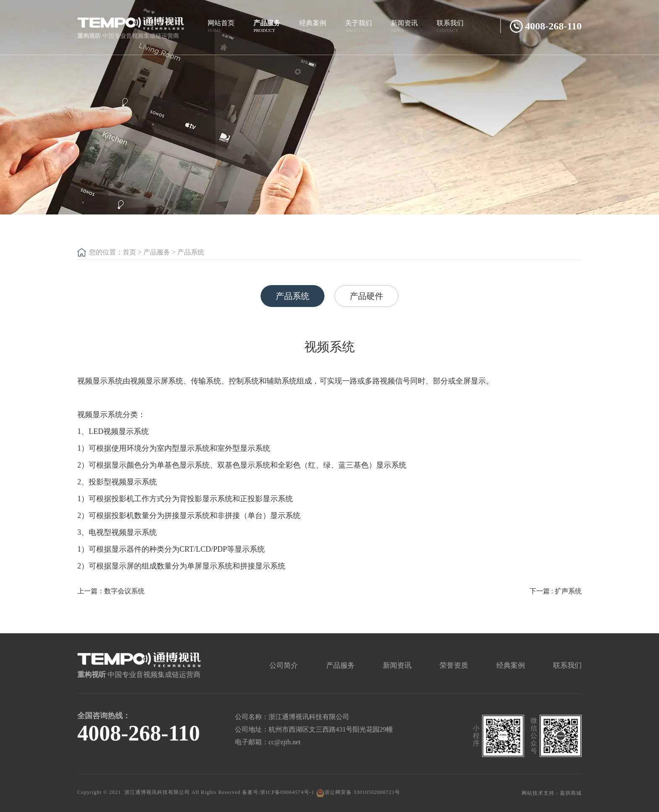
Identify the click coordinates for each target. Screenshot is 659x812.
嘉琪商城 (571, 793)
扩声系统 (568, 591)
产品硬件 (366, 296)
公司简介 (284, 665)
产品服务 (157, 252)
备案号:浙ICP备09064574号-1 (278, 792)
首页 (129, 252)
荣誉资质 (454, 665)
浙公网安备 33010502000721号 (358, 792)
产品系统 (191, 252)
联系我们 (567, 665)
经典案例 (511, 665)
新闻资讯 (397, 665)
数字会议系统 (124, 591)
